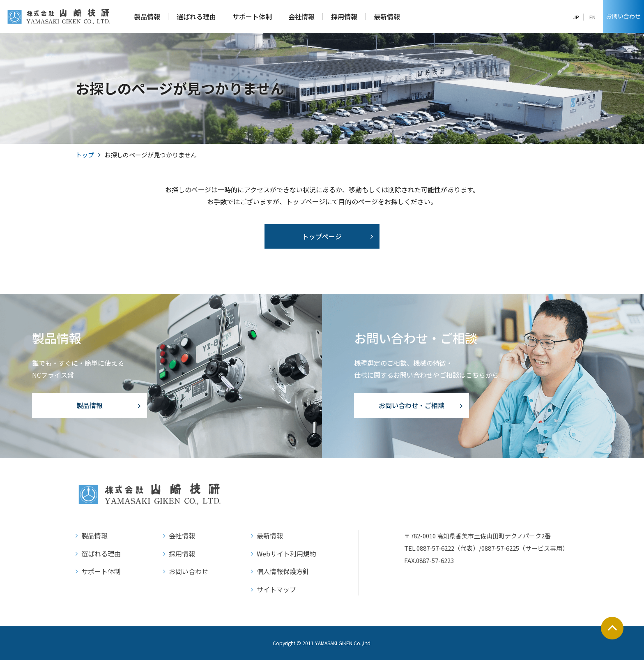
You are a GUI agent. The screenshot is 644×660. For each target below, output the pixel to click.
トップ (85, 155)
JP (576, 17)
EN (592, 17)
